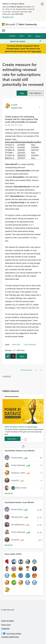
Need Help (16, 344)
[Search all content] (26, 41)
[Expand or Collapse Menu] (4, 31)
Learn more (36, 51)
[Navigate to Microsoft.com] (9, 24)
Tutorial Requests (30, 344)
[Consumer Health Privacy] (23, 637)
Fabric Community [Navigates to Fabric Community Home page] (28, 24)
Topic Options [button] (35, 93)
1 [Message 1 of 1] (12, 350)
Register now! (8, 17)
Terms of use (6, 625)
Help (30, 36)
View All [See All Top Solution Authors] (9, 493)
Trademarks (5, 628)
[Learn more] (13, 439)
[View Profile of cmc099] (14, 105)
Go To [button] (38, 36)
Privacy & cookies (7, 621)
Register (13, 36)
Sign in (22, 36)
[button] (22, 93)
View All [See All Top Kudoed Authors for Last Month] (9, 545)
